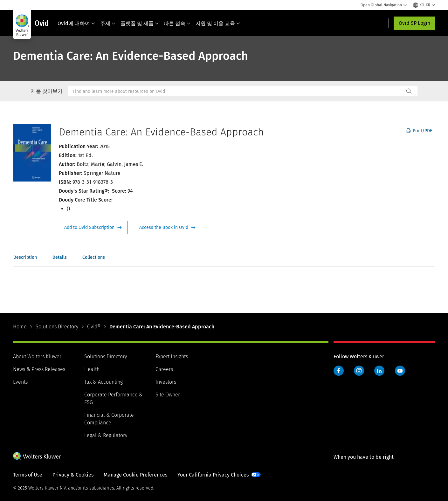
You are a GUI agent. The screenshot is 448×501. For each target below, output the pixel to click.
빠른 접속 (177, 23)
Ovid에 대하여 (76, 23)
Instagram (359, 371)
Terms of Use (28, 475)
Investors (166, 382)
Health (92, 369)
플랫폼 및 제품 (140, 23)
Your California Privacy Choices (213, 475)
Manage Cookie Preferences (135, 475)
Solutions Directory (57, 327)
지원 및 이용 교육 (218, 23)
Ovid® (94, 327)
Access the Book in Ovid (168, 228)
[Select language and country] (424, 5)
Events (20, 382)
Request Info (93, 228)
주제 (108, 23)
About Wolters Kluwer (37, 357)
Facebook (339, 371)
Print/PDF (419, 131)
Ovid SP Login (414, 23)
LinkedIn (379, 371)
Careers (164, 369)
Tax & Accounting (103, 382)
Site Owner (168, 395)
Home (20, 327)
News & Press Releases (39, 369)
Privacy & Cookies (73, 475)
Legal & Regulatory (106, 435)
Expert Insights (172, 357)
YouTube (400, 371)
